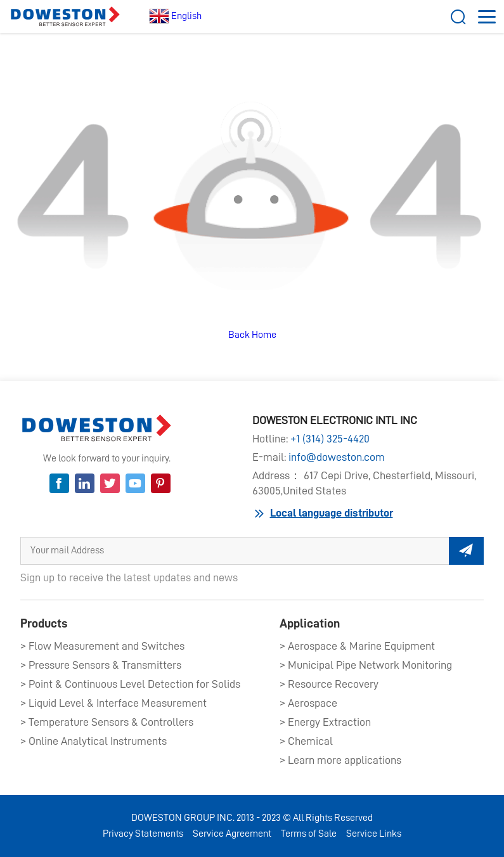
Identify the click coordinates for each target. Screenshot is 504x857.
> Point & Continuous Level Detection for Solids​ (130, 684)
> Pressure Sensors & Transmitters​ (101, 665)
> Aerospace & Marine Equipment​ (357, 646)
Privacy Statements (143, 834)
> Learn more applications (340, 760)
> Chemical (306, 741)
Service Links (374, 834)
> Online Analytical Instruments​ (94, 741)
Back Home (252, 335)
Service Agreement (232, 834)
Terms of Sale (309, 834)
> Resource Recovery (329, 684)
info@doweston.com (337, 457)
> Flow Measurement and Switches (102, 646)
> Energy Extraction (325, 722)
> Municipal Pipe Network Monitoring (366, 665)
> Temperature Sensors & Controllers (107, 722)
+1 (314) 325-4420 (330, 439)
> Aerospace (308, 703)
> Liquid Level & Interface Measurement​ (113, 703)
